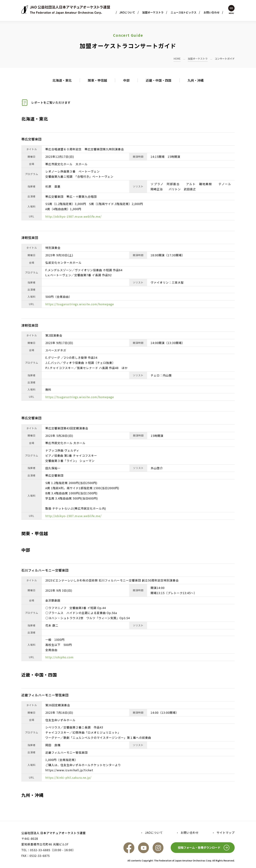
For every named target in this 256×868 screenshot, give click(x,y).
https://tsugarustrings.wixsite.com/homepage (80, 304)
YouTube (143, 848)
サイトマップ (226, 832)
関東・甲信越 (97, 80)
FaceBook (129, 848)
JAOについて (127, 12)
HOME (177, 59)
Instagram (158, 848)
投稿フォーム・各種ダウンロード (199, 847)
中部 (126, 80)
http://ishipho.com (59, 657)
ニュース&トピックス (184, 12)
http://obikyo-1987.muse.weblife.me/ (73, 216)
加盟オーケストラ (153, 12)
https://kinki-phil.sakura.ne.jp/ (68, 777)
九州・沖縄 (196, 80)
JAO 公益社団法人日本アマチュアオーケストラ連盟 (66, 10)
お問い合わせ (212, 12)
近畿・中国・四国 (159, 80)
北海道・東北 (62, 80)
